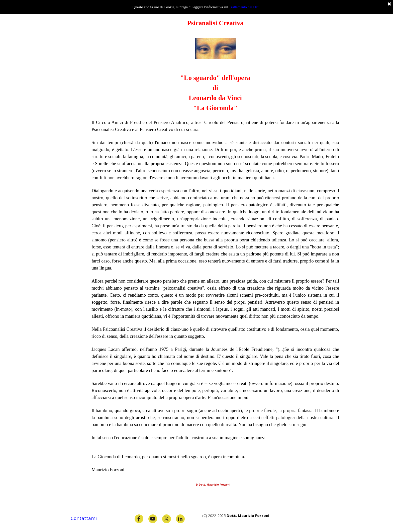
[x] (167, 519)
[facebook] (139, 519)
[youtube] (153, 519)
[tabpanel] (215, 262)
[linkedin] (180, 519)
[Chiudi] (389, 4)
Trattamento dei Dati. (245, 7)
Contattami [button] (84, 518)
